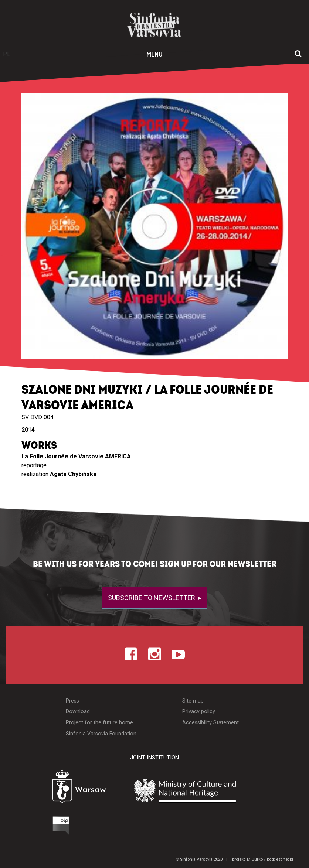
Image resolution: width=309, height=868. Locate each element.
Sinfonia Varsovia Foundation (101, 734)
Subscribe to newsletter (152, 598)
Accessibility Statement (210, 723)
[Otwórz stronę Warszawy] (60, 788)
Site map (193, 701)
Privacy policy (199, 712)
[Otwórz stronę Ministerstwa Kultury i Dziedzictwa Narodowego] (202, 790)
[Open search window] (298, 54)
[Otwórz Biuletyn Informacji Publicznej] (33, 827)
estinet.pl (285, 859)
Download (78, 712)
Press (72, 701)
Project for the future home (99, 723)
